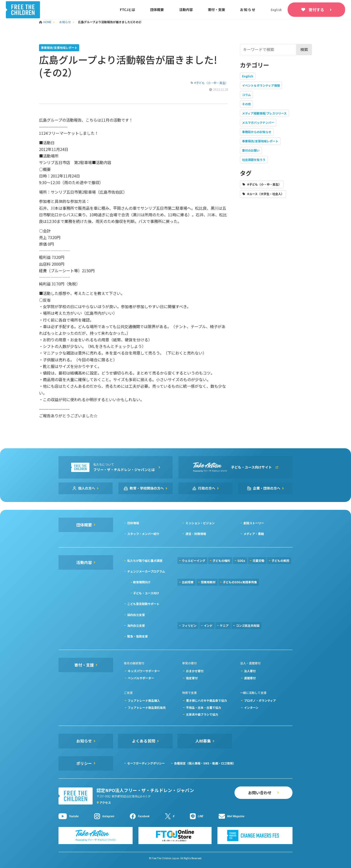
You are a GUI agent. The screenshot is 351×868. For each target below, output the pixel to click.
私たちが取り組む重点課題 (145, 560)
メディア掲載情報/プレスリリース (264, 113)
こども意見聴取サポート (143, 604)
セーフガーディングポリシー (146, 763)
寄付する (316, 10)
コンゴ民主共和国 (248, 625)
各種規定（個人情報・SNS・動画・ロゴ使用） (205, 763)
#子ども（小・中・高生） (211, 83)
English (248, 76)
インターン (251, 707)
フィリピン (189, 625)
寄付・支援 (216, 10)
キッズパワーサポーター (144, 671)
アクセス (105, 802)
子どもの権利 (221, 560)
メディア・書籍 (254, 534)
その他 (246, 104)
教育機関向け (142, 582)
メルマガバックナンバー (258, 122)
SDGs (241, 560)
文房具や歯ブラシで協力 (202, 714)
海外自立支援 (136, 625)
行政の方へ (207, 488)
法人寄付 (250, 671)
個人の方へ (87, 488)
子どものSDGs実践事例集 (240, 582)
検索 (304, 49)
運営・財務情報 (196, 534)
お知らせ (248, 10)
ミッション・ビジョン (200, 523)
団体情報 (133, 523)
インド (208, 625)
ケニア (224, 625)
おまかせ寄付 (195, 671)
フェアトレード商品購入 (144, 700)
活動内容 (186, 10)
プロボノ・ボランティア (260, 700)
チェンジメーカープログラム (146, 571)
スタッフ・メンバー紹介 (143, 534)
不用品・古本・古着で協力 (204, 707)
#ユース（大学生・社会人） (266, 194)
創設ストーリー (254, 523)
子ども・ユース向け (146, 593)
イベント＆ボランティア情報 (261, 85)
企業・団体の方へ (267, 488)
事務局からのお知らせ (257, 132)
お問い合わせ (260, 793)
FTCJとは (127, 10)
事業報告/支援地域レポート (260, 141)
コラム (246, 95)
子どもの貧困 (280, 560)
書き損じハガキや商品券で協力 (206, 700)
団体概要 (157, 10)
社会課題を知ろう (254, 160)
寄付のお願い (251, 150)
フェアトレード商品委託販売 (147, 707)
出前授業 (188, 582)
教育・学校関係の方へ (147, 488)
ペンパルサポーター (141, 678)
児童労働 (258, 560)
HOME (46, 22)
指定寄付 (192, 678)
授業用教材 (208, 582)
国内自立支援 (136, 615)
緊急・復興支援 (137, 636)
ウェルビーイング (194, 560)
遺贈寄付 (250, 678)
